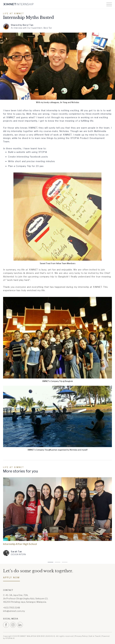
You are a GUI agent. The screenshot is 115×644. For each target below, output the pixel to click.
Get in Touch (95, 636)
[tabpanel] (57, 519)
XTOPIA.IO (10, 638)
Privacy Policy (81, 636)
